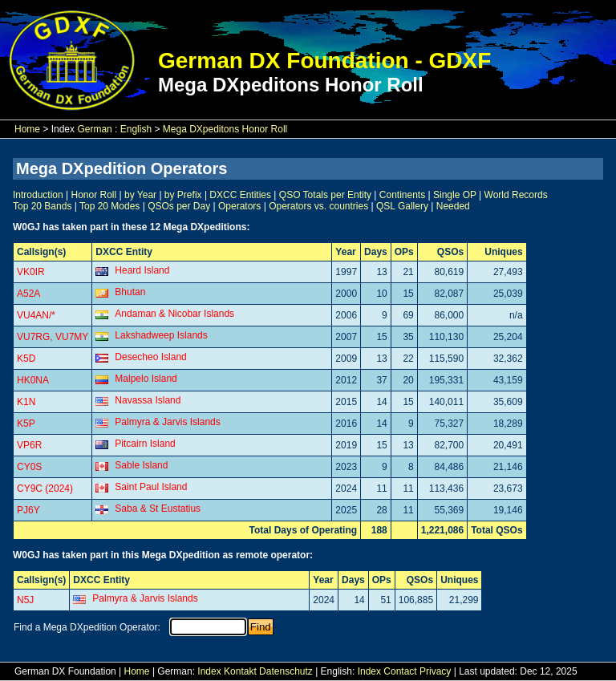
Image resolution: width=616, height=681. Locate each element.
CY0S (29, 467)
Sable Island (141, 465)
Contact (400, 671)
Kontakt (240, 671)
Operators (239, 206)
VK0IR (31, 272)
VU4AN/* (36, 315)
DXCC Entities (240, 195)
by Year (140, 195)
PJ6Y (28, 510)
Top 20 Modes (109, 206)
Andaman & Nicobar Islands (174, 314)
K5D (26, 359)
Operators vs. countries (318, 206)
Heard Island (142, 270)
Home (27, 129)
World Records (516, 195)
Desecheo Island (150, 357)
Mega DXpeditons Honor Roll (225, 129)
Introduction (38, 195)
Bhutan (130, 292)
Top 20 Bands (42, 206)
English (136, 129)
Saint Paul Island (151, 487)
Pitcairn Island (145, 444)
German (94, 129)
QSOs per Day (179, 206)
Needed (453, 206)
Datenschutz (286, 671)
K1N (26, 402)
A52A (28, 294)
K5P (26, 424)
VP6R (29, 445)
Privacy (435, 671)
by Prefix (183, 195)
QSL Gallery (402, 206)
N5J (25, 600)
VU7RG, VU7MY (53, 337)
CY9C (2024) (45, 488)
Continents (402, 195)
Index (209, 671)
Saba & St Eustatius (158, 509)
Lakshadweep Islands (161, 335)
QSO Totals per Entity (325, 195)
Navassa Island (148, 400)
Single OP (455, 195)
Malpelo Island (146, 379)
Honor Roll (94, 195)
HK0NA (33, 380)
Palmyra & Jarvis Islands (167, 422)
